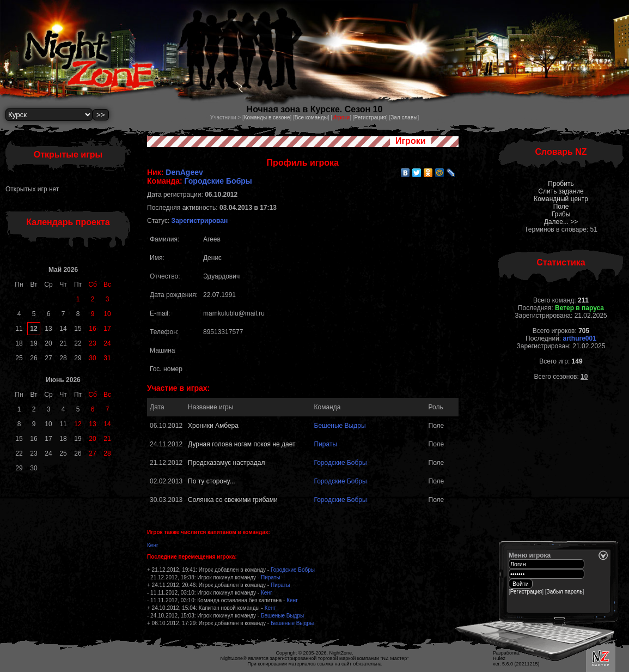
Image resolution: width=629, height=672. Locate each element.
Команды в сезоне (267, 117)
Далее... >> (561, 222)
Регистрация (370, 117)
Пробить (561, 184)
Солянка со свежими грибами (233, 500)
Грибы (561, 214)
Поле (561, 207)
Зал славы (404, 117)
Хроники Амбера (213, 426)
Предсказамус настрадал (226, 463)
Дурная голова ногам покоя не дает (242, 444)
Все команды (311, 117)
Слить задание (561, 191)
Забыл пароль (565, 592)
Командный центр (561, 199)
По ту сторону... (211, 481)
